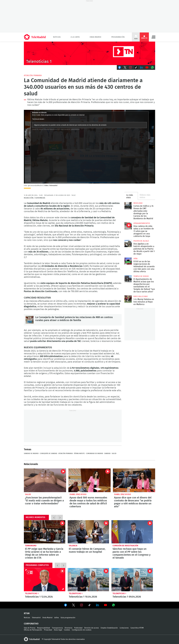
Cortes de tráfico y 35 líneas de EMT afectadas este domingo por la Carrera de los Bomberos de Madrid (128, 206)
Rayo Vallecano (141, 296)
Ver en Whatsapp (113, 605)
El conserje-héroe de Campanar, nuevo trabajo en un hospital (88, 532)
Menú (153, 37)
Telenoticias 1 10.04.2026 (88, 580)
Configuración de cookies (82, 630)
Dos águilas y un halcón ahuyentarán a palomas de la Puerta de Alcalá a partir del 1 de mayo (128, 244)
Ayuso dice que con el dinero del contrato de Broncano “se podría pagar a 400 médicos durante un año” (134, 480)
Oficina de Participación (33, 630)
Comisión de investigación (125, 546)
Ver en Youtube (105, 605)
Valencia (73, 546)
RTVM (27, 613)
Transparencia (57, 628)
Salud (114, 454)
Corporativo (31, 624)
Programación (118, 37)
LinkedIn (141, 67)
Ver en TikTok (89, 605)
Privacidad (48, 630)
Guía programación (68, 618)
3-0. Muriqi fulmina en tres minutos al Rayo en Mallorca (128, 299)
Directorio (68, 628)
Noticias (57, 37)
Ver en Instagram (82, 605)
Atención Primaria (33, 75)
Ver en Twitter (74, 605)
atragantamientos (142, 223)
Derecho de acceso (92, 628)
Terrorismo (31, 546)
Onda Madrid (95, 37)
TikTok (136, 67)
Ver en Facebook (66, 605)
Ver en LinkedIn (97, 605)
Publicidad (78, 628)
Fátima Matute (79, 454)
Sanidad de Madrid (31, 454)
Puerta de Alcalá (141, 241)
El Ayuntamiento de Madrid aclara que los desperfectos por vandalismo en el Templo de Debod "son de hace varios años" (128, 279)
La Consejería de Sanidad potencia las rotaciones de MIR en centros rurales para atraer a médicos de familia (30, 320)
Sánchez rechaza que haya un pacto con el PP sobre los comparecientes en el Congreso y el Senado (132, 532)
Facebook (120, 67)
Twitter (125, 67)
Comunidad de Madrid (94, 454)
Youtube (147, 67)
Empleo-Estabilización (109, 628)
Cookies (67, 630)
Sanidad (107, 454)
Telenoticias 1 (32, 593)
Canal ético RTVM (137, 628)
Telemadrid (36, 618)
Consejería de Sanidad (48, 454)
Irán (135, 259)
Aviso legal (58, 630)
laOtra (57, 618)
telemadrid (32, 639)
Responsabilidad (44, 628)
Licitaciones (124, 628)
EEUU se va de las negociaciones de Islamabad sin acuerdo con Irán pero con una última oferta (128, 261)
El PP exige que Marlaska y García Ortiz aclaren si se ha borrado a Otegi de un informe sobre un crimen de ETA (45, 532)
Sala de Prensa (30, 628)
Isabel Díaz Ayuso (78, 494)
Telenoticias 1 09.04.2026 (132, 580)
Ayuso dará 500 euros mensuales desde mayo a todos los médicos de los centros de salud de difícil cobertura (89, 480)
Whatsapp (152, 67)
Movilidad (138, 203)
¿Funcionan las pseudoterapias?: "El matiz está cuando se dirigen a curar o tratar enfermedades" (45, 480)
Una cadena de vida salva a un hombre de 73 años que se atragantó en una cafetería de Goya (128, 226)
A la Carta (75, 37)
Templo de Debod (141, 276)
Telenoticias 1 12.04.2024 (45, 580)
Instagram (130, 67)
